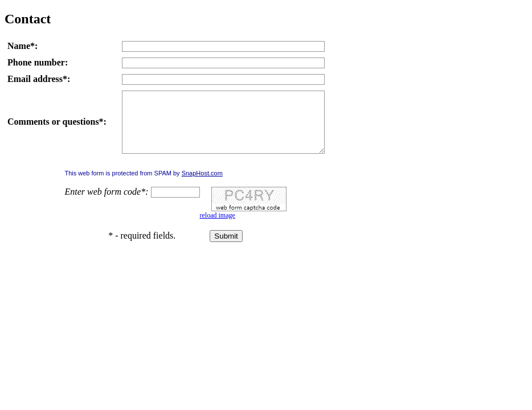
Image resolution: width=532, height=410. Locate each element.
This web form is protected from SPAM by (143, 185)
